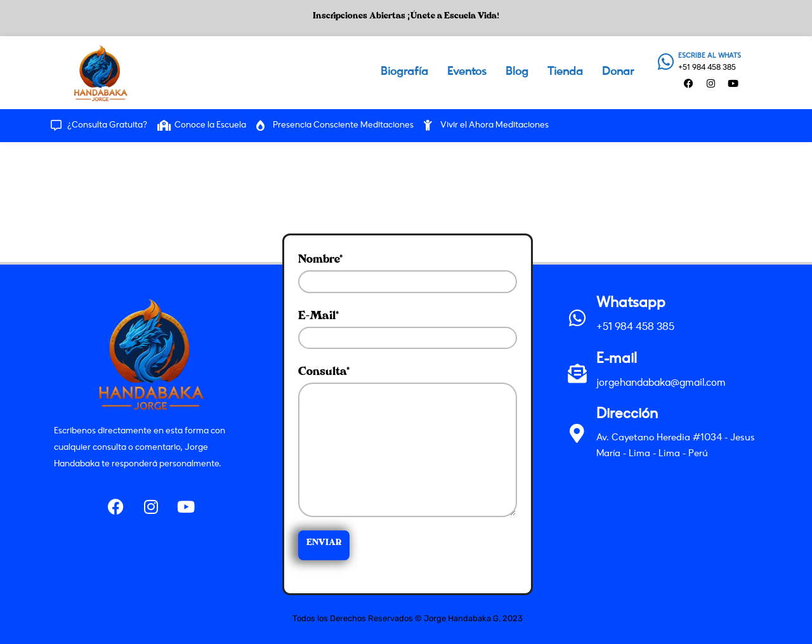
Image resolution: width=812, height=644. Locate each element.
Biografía (404, 72)
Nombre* (408, 274)
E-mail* (408, 330)
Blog (517, 72)
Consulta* (408, 442)
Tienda (565, 72)
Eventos (467, 72)
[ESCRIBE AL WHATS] (666, 62)
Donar (618, 72)
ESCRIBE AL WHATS (710, 56)
